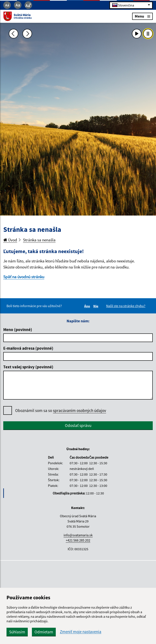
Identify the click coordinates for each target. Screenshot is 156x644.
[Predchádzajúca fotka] (13, 34)
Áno (88, 306)
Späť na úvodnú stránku (24, 277)
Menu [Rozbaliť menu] (142, 16)
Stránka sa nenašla (39, 240)
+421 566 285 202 (78, 540)
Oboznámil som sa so (61, 411)
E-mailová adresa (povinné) (28, 348)
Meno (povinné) (18, 329)
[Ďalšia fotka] (27, 34)
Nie (96, 306)
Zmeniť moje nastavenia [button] (81, 632)
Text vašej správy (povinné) (28, 367)
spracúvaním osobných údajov (80, 410)
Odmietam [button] (44, 632)
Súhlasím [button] (17, 632)
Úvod (10, 240)
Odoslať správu (78, 425)
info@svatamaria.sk (78, 535)
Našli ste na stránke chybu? (126, 306)
